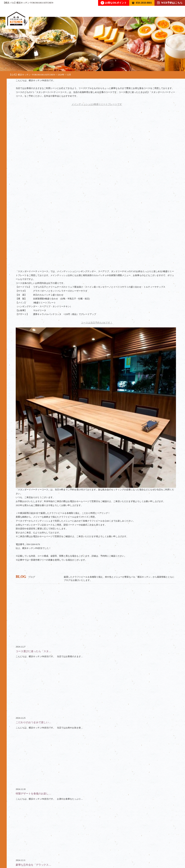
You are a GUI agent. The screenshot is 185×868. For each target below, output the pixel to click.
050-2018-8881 (142, 3)
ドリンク (40, 847)
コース (79, 847)
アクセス (26, 851)
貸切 (97, 847)
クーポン (138, 847)
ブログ (159, 847)
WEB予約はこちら (170, 3)
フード (60, 847)
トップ (20, 847)
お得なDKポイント (114, 3)
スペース (117, 847)
